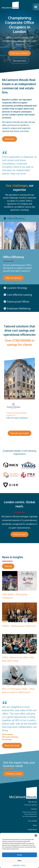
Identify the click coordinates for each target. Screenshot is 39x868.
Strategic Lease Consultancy (30, 812)
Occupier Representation (31, 814)
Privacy (23, 865)
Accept (19, 855)
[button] (36, 835)
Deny (20, 861)
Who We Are (33, 802)
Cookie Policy (16, 865)
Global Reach (32, 829)
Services (34, 809)
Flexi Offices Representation (30, 816)
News (35, 825)
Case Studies (32, 821)
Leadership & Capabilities (31, 805)
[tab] (19, 218)
